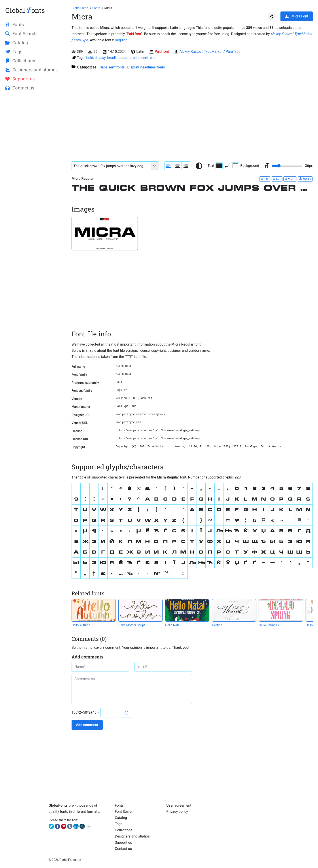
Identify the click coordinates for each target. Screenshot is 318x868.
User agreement (179, 805)
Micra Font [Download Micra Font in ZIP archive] (297, 16)
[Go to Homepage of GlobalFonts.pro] (80, 8)
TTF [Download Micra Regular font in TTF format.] (265, 179)
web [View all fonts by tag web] (153, 58)
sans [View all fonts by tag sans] (128, 58)
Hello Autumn (81, 625)
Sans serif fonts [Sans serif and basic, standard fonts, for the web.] (112, 67)
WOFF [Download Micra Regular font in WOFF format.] (290, 179)
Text (215, 166)
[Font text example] (111, 166)
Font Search (124, 812)
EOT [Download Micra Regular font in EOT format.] (277, 179)
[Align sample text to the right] (186, 166)
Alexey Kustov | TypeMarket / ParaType (210, 52)
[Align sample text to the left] (169, 166)
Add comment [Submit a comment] (87, 725)
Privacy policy (177, 812)
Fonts (119, 805)
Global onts (25, 10)
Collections (124, 830)
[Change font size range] (287, 166)
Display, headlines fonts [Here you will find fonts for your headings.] (146, 67)
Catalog (121, 818)
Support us (123, 842)
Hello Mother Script (132, 625)
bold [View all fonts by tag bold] (90, 58)
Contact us (123, 849)
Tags (119, 824)
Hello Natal (173, 625)
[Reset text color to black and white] (199, 166)
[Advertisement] (33, 166)
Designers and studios (132, 836)
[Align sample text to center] (177, 166)
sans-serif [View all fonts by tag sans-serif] (141, 58)
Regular (121, 40)
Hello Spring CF (269, 625)
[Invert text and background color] (227, 166)
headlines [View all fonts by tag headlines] (115, 58)
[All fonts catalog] (97, 8)
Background (245, 166)
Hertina (217, 625)
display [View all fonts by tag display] (100, 58)
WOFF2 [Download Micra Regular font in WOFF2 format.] (305, 179)
